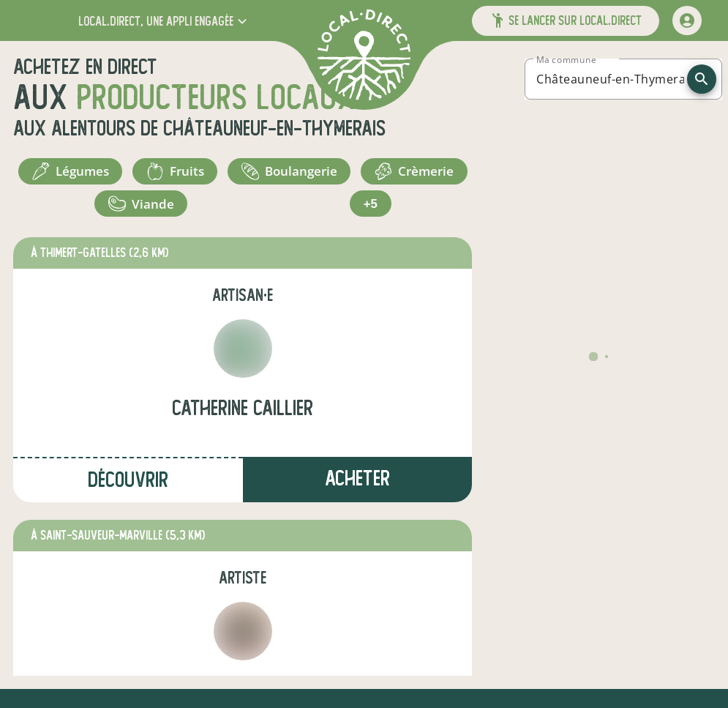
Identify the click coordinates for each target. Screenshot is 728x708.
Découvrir (128, 492)
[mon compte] (687, 21)
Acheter (357, 490)
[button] (164, 21)
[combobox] (610, 79)
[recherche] (702, 79)
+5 (415, 212)
